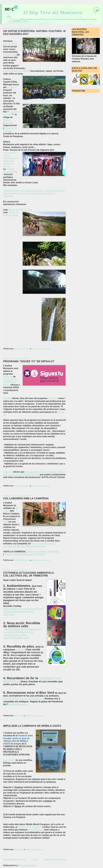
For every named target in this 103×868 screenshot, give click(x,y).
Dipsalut (7, 398)
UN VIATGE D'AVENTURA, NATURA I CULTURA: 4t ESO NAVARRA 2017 (34, 32)
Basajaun (11, 87)
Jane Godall (9, 760)
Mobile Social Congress (30, 827)
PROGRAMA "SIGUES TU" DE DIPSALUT (29, 361)
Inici (35, 859)
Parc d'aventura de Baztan (16, 71)
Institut (12, 704)
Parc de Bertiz (10, 44)
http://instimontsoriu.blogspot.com (23, 699)
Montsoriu (22, 704)
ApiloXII (20, 650)
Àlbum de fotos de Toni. (21, 210)
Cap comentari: (44, 349)
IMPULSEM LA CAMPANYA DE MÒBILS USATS (32, 726)
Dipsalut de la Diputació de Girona (10, 382)
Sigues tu (8, 377)
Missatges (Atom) (27, 865)
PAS (5, 522)
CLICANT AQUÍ (36, 830)
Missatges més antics (56, 859)
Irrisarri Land (10, 55)
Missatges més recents (15, 859)
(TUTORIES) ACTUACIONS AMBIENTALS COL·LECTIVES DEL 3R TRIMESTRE (28, 574)
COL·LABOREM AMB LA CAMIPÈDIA (26, 498)
